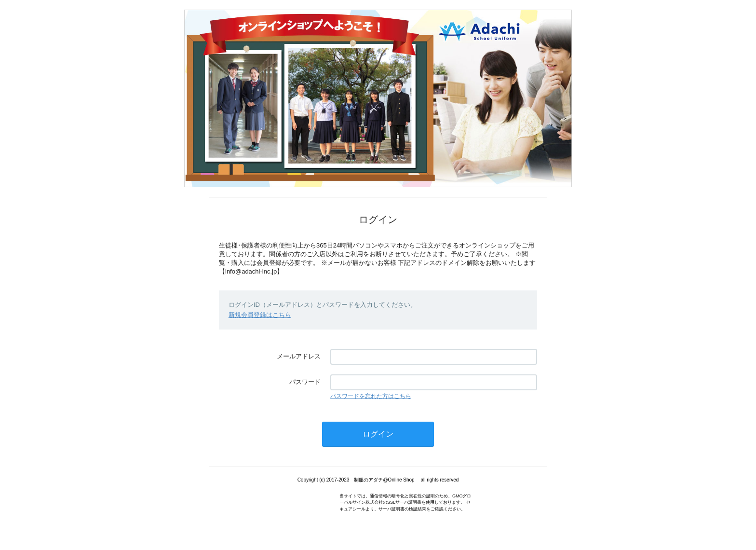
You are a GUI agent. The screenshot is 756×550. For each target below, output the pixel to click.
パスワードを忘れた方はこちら (371, 396)
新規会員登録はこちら (260, 315)
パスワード (305, 382)
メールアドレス (299, 356)
